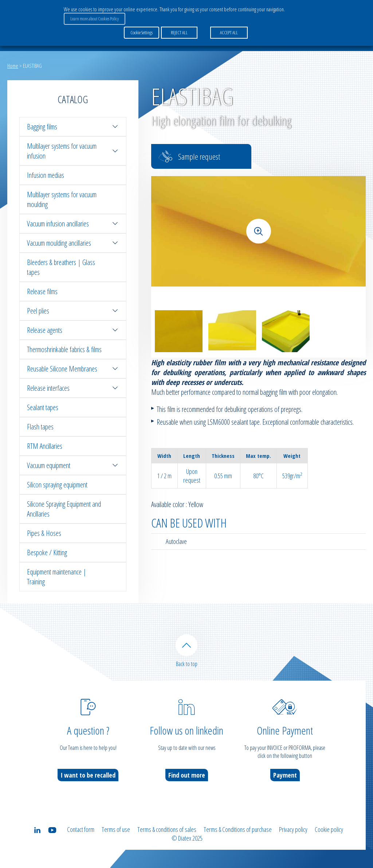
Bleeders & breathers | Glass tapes (61, 267)
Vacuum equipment (73, 465)
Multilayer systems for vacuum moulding (62, 199)
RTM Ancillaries (45, 446)
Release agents (73, 330)
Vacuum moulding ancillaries (73, 243)
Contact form (81, 829)
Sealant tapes (43, 407)
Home (13, 66)
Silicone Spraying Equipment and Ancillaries (64, 509)
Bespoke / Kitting (47, 552)
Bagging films (73, 127)
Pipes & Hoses (44, 533)
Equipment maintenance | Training (57, 577)
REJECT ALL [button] (179, 32)
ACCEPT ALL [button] (229, 32)
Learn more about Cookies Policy (95, 19)
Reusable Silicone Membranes (73, 369)
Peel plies (73, 311)
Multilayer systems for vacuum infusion (73, 151)
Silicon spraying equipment (57, 485)
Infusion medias (46, 175)
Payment (285, 775)
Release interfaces (73, 388)
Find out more (187, 775)
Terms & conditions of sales (167, 829)
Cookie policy (329, 829)
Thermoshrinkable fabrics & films (64, 349)
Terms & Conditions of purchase (238, 829)
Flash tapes (40, 427)
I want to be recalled (88, 775)
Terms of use (116, 829)
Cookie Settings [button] (142, 32)
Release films (42, 291)
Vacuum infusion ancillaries (73, 224)
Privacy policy (293, 829)
